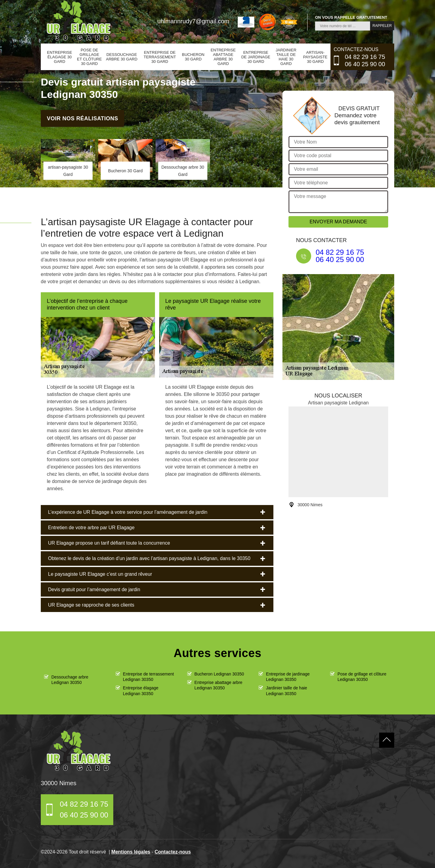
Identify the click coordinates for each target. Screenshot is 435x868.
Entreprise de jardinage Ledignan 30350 (288, 677)
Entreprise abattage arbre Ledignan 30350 (219, 685)
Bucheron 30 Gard (193, 57)
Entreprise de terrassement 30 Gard (160, 57)
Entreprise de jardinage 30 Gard (256, 57)
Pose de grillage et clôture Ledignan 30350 (362, 677)
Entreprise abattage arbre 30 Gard (223, 57)
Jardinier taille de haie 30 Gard (286, 57)
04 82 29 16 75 (365, 57)
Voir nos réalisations (82, 118)
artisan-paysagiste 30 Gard (315, 57)
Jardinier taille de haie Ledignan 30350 (286, 691)
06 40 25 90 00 (365, 64)
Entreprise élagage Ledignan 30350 (141, 691)
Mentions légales (131, 852)
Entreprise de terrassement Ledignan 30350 (148, 677)
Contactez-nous (173, 852)
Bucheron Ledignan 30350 (219, 674)
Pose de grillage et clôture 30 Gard (89, 57)
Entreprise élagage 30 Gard (60, 57)
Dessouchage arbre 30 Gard (122, 57)
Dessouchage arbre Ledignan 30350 (70, 680)
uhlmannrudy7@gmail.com (193, 21)
